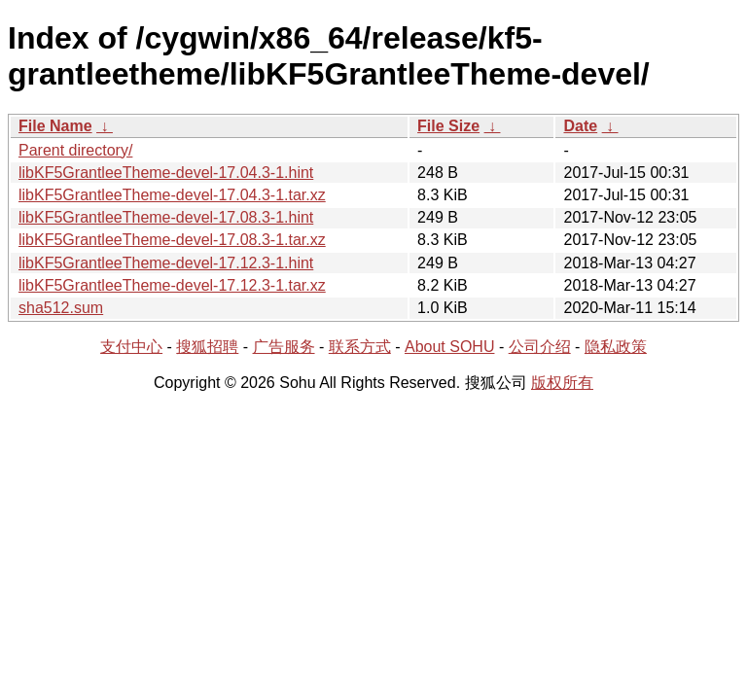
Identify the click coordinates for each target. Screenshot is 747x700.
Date (580, 126)
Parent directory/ (75, 150)
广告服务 (284, 347)
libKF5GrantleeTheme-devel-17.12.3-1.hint (166, 263)
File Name (55, 126)
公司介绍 (540, 347)
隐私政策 (616, 347)
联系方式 (360, 347)
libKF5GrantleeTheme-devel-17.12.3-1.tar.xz (172, 285)
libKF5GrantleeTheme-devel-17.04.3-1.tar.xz (172, 195)
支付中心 (131, 347)
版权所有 (562, 383)
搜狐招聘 (207, 347)
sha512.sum (61, 308)
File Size (448, 126)
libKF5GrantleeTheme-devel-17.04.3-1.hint (166, 173)
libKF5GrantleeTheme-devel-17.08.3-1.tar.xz (172, 240)
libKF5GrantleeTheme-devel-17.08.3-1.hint (166, 217)
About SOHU (449, 347)
